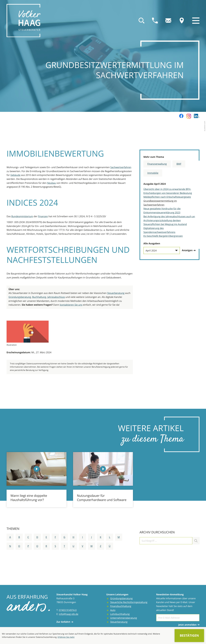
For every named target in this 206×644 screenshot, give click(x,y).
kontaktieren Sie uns (71, 305)
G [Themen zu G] (64, 537)
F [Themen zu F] (55, 537)
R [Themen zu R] (46, 546)
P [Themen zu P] (28, 546)
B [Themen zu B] (19, 537)
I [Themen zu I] (82, 537)
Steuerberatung (116, 293)
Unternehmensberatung (124, 618)
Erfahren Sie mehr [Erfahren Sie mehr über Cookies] (66, 637)
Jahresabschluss (56, 297)
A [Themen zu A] (10, 537)
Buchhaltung (39, 297)
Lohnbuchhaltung (120, 614)
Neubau (51, 183)
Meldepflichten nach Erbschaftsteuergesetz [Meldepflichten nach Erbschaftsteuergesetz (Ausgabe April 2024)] (167, 197)
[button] (155, 21)
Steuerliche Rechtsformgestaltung (129, 602)
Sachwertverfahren (121, 167)
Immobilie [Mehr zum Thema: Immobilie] (153, 173)
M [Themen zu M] (119, 537)
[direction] (182, 21)
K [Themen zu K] (101, 537)
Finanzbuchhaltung (121, 606)
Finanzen (43, 216)
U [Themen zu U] (73, 546)
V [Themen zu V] (82, 546)
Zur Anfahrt (65, 622)
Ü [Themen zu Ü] (110, 546)
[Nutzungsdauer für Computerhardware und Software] (103, 480)
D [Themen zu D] (37, 537)
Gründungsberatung (20, 297)
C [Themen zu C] (28, 537)
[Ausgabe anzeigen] (189, 250)
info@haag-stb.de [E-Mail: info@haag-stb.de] (69, 614)
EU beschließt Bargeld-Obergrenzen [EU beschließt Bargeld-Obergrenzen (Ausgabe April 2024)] (163, 236)
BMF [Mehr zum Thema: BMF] (179, 164)
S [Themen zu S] (55, 546)
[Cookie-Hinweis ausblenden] (189, 636)
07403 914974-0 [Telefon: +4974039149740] (68, 610)
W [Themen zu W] (92, 546)
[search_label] (166, 541)
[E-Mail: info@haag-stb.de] (168, 21)
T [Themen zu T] (64, 546)
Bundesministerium (22, 216)
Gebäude (15, 175)
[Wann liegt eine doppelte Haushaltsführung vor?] (37, 480)
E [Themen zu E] (46, 537)
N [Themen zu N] (10, 546)
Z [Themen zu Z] (101, 546)
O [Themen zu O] (19, 546)
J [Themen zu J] (92, 537)
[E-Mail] (178, 618)
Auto (113, 610)
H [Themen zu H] (73, 537)
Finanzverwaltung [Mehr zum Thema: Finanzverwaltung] (157, 164)
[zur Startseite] (24, 21)
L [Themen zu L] (110, 537)
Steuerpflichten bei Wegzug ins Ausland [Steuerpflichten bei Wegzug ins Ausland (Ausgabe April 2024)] (165, 224)
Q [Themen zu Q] (37, 546)
